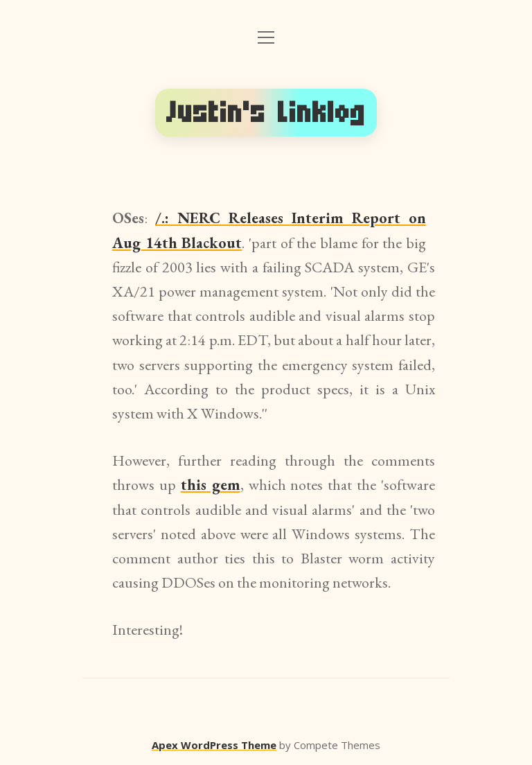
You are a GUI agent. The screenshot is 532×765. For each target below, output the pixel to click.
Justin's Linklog (266, 113)
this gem (211, 485)
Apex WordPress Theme (214, 745)
